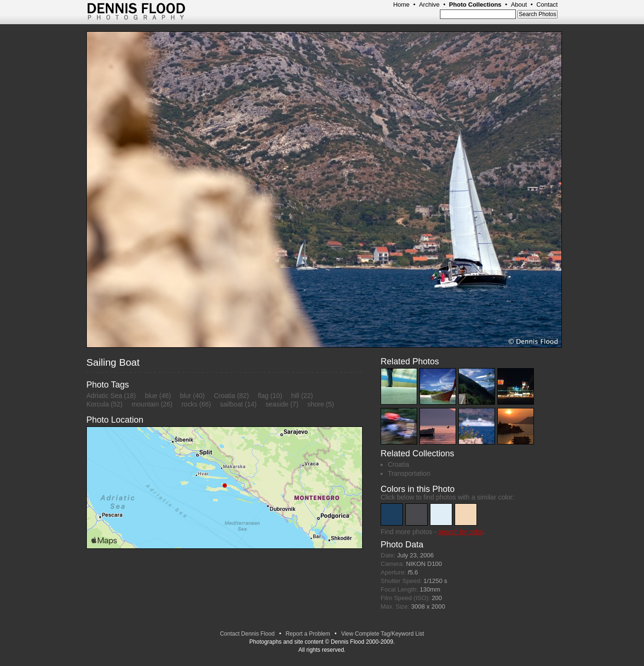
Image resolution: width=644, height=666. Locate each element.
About (519, 5)
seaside (277, 404)
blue (151, 396)
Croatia (224, 396)
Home (401, 5)
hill (295, 396)
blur (185, 396)
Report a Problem (308, 634)
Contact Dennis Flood (247, 634)
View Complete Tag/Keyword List (383, 634)
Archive (429, 5)
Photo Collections (475, 5)
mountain (145, 404)
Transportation (409, 473)
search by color (460, 532)
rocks (189, 404)
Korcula (98, 404)
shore (316, 404)
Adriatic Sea (104, 396)
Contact (547, 5)
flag (263, 396)
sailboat (232, 404)
